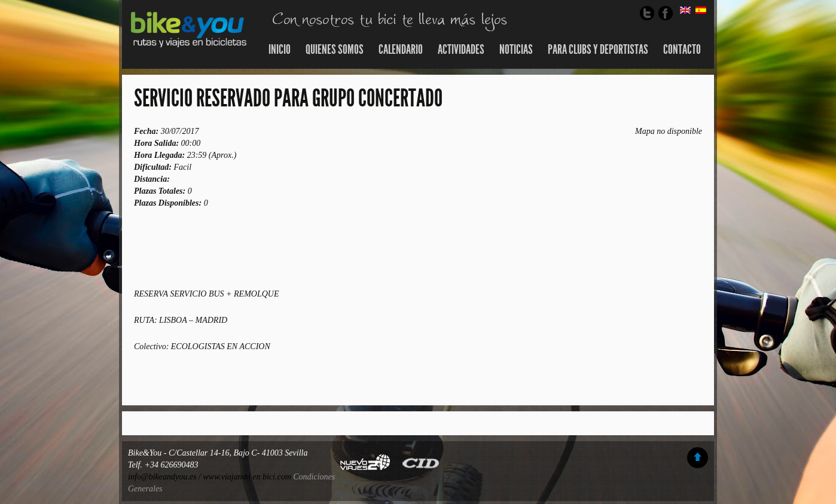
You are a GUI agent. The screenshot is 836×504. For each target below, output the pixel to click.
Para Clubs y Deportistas (598, 50)
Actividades (461, 50)
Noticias (516, 50)
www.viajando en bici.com (247, 477)
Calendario (401, 50)
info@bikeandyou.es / (165, 477)
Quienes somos (335, 50)
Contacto (682, 50)
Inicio (280, 50)
